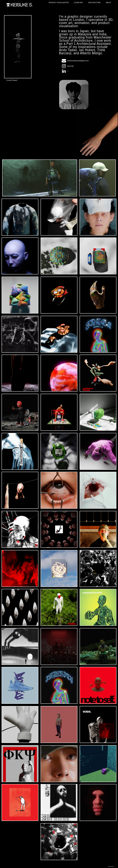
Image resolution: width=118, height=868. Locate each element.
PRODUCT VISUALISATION (59, 3)
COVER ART (79, 3)
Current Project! (12, 80)
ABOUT (108, 3)
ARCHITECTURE (94, 3)
